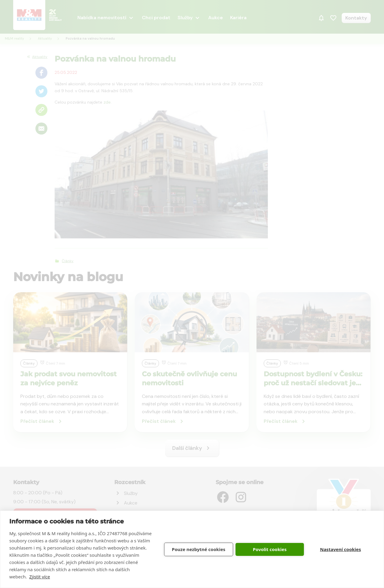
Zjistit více (39, 577)
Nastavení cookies (341, 549)
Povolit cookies (270, 549)
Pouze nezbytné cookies (199, 549)
